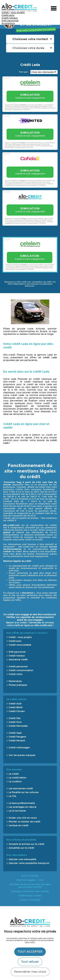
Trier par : (24, 72)
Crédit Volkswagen (19, 748)
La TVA (12, 796)
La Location (15, 782)
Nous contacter (30, 876)
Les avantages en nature (22, 807)
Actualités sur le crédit (21, 848)
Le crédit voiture (16, 699)
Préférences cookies (30, 896)
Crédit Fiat (15, 718)
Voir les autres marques (22, 755)
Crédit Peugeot (17, 737)
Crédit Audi (15, 704)
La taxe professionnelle (22, 803)
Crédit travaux (10, 18)
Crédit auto (8, 15)
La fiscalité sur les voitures (24, 792)
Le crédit (14, 774)
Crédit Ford (15, 722)
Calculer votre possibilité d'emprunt (29, 863)
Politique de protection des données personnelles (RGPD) (30, 886)
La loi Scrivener (17, 811)
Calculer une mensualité (22, 859)
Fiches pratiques (18, 685)
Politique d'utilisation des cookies (30, 891)
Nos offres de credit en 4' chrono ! (27, 633)
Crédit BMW (16, 707)
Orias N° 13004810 (30, 900)
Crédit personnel (18, 667)
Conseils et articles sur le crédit (26, 844)
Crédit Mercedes (18, 726)
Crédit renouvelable (20, 645)
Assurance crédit (18, 660)
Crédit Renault (17, 741)
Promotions (8, 23)
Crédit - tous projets (13, 13)
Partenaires (15, 681)
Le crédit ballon (17, 778)
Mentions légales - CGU (30, 880)
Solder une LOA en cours (23, 818)
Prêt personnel (10, 21)
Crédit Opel (15, 733)
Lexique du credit (19, 825)
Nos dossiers (14, 770)
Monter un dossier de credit (24, 822)
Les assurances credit (21, 789)
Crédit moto (16, 674)
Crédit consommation (21, 670)
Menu (54, 9)
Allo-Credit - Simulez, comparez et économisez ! (19, 7)
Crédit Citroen (17, 711)
